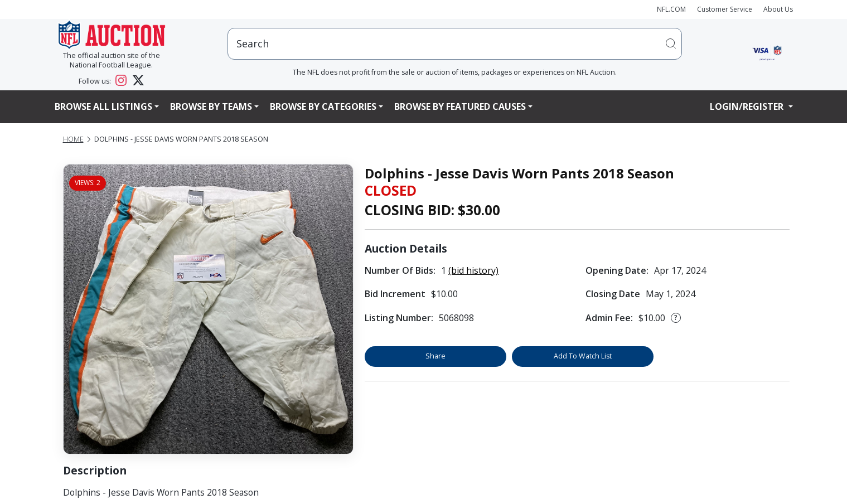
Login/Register (748, 106)
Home (73, 139)
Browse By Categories (323, 106)
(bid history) (473, 270)
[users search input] (455, 44)
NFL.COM (671, 9)
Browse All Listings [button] (103, 106)
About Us (778, 9)
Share (435, 356)
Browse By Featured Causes (460, 106)
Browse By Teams (211, 106)
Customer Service (725, 9)
